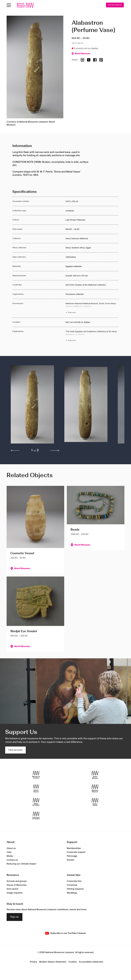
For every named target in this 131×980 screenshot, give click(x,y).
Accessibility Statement (91, 962)
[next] (55, 451)
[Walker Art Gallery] (36, 802)
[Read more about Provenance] (92, 308)
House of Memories (17, 885)
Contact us (12, 860)
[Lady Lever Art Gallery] (36, 816)
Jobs (9, 852)
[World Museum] (95, 775)
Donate (70, 860)
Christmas (72, 885)
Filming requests (75, 889)
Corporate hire (74, 881)
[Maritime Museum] (95, 788)
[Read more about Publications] (92, 336)
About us (11, 848)
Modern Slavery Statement (53, 962)
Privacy (34, 962)
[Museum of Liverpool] (36, 775)
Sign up (14, 917)
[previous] (15, 451)
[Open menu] (9, 5)
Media (10, 856)
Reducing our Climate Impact (21, 864)
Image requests (15, 893)
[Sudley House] (95, 802)
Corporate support (76, 852)
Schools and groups (17, 881)
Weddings (72, 893)
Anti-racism (12, 889)
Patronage (72, 856)
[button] (32, 406)
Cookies (73, 962)
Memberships (74, 848)
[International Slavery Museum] (36, 788)
